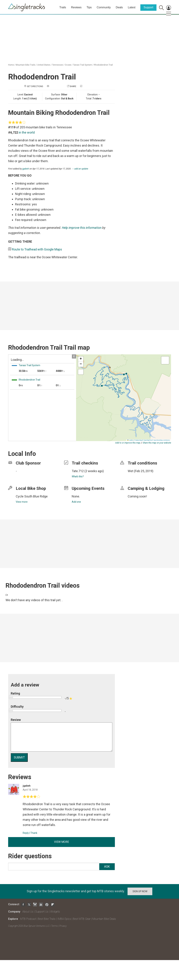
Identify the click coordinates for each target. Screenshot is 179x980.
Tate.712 (78, 471)
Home (11, 65)
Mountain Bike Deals (104, 919)
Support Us (42, 912)
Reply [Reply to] (26, 833)
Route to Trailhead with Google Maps (37, 249)
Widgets (55, 912)
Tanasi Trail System (83, 65)
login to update (136, 476)
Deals (119, 7)
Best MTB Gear (82, 919)
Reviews (76, 7)
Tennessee (58, 65)
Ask (107, 866)
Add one (76, 502)
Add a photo (56, 86)
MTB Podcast (28, 919)
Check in (87, 86)
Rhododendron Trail (103, 65)
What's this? (78, 476)
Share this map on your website (157, 443)
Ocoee (68, 65)
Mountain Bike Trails (26, 65)
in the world (27, 132)
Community (104, 7)
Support (148, 7)
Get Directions (35, 86)
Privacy (63, 926)
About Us (28, 912)
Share (73, 86)
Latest (132, 7)
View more (22, 502)
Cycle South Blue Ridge (32, 496)
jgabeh (26, 169)
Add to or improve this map (128, 443)
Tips (89, 7)
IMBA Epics (64, 919)
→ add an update (80, 169)
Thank (34, 833)
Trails (63, 7)
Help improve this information (82, 228)
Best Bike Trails (47, 919)
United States (44, 65)
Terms (54, 926)
